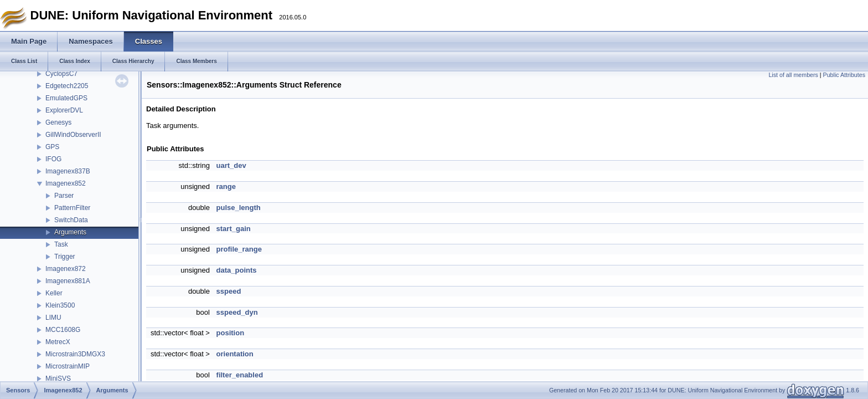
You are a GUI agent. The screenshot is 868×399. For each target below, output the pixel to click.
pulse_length (239, 208)
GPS (52, 147)
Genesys (58, 122)
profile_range (239, 249)
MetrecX (58, 342)
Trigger (65, 257)
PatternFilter (72, 208)
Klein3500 (60, 305)
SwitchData (71, 220)
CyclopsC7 (61, 74)
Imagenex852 (66, 183)
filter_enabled (240, 375)
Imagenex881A (68, 281)
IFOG (53, 159)
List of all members (793, 75)
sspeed (229, 291)
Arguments (70, 232)
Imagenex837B (68, 171)
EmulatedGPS (66, 98)
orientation (235, 354)
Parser (64, 196)
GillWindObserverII (73, 135)
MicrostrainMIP (68, 366)
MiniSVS (58, 378)
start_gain (234, 229)
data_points (237, 270)
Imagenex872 (66, 269)
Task (61, 244)
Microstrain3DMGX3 (75, 354)
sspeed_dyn (237, 312)
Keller (54, 293)
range (226, 186)
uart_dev (231, 165)
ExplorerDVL (64, 110)
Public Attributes (844, 75)
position (231, 333)
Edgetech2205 (67, 86)
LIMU (53, 318)
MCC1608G (63, 330)
